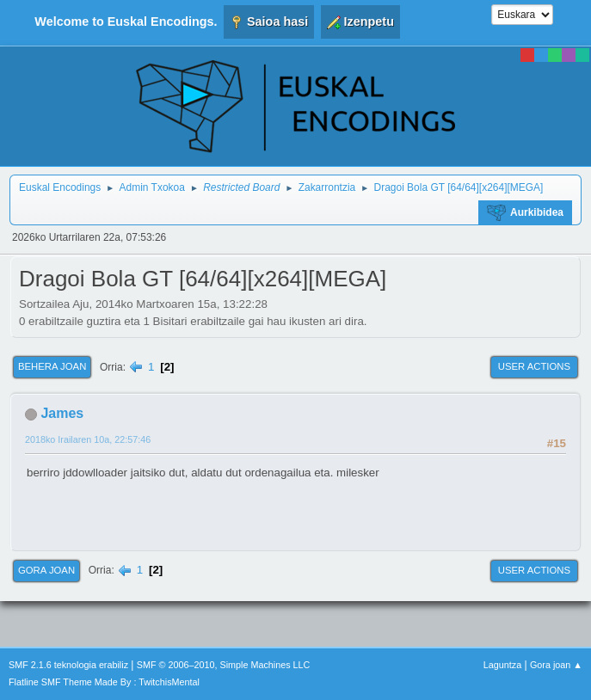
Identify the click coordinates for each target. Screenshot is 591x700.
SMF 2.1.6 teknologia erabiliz (68, 665)
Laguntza (502, 665)
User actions (534, 366)
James (62, 413)
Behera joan (52, 366)
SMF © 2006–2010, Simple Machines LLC (224, 665)
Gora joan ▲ (556, 665)
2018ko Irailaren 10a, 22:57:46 (88, 439)
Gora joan (46, 570)
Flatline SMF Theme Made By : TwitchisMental (104, 682)
